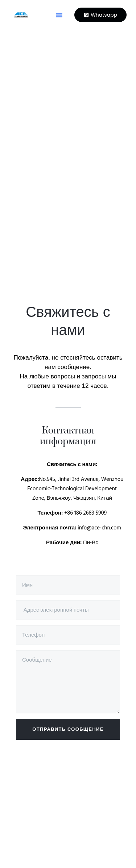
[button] (59, 15)
